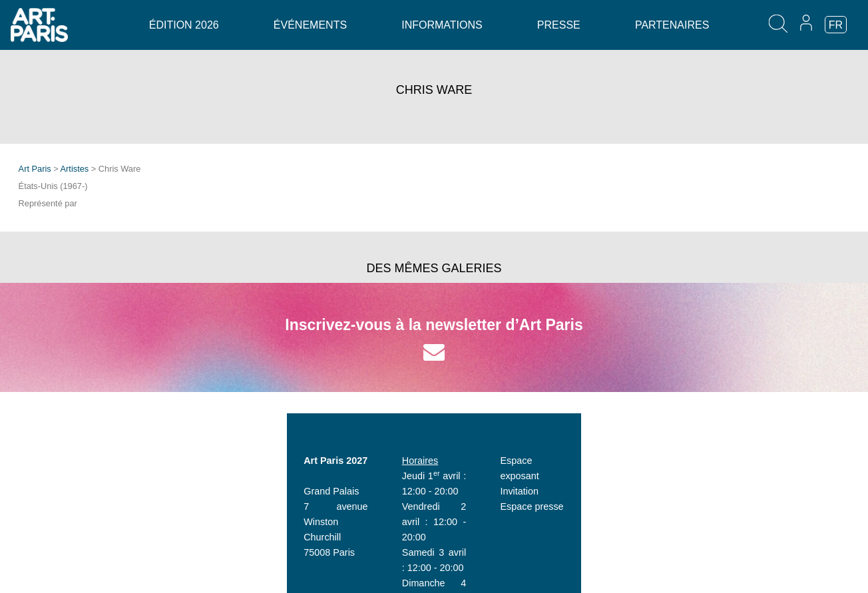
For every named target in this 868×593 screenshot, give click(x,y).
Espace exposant (632, 461)
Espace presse (627, 491)
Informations (442, 25)
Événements (310, 25)
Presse (559, 25)
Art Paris (35, 169)
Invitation (614, 476)
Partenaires (672, 25)
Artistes (75, 169)
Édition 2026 (184, 25)
